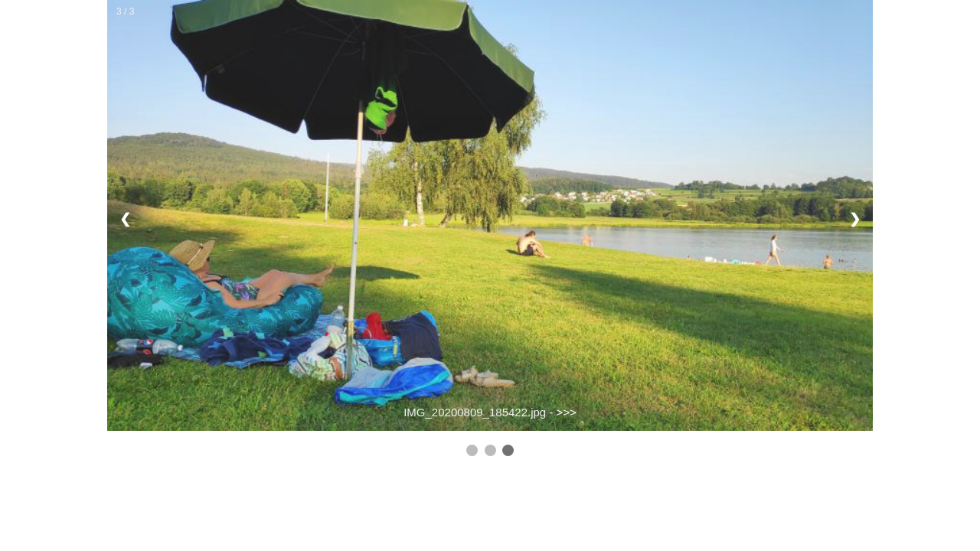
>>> (567, 412)
